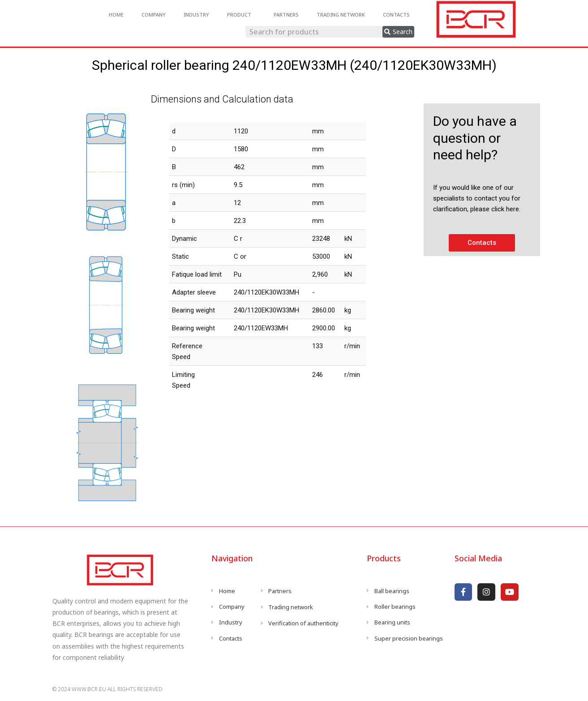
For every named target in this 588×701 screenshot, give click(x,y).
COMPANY (154, 15)
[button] (482, 243)
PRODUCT (241, 15)
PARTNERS (286, 15)
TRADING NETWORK (341, 15)
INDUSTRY (196, 15)
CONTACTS (396, 15)
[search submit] (398, 32)
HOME (116, 15)
